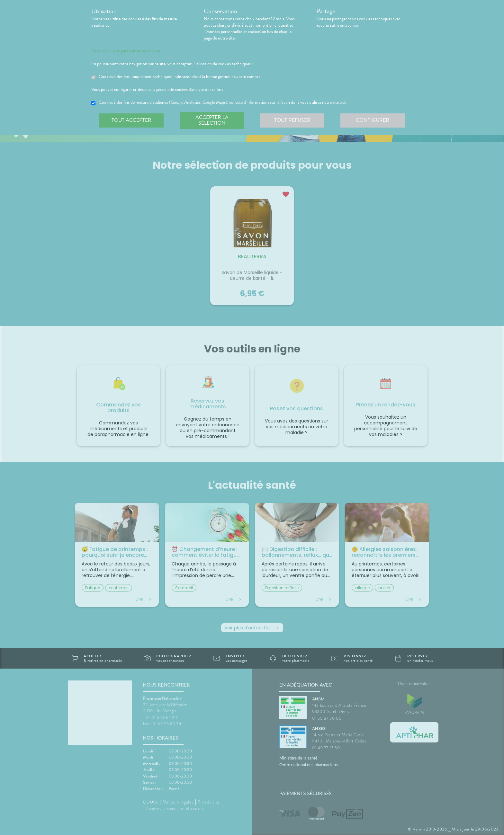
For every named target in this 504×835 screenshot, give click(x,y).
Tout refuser (292, 120)
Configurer (373, 120)
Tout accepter (131, 120)
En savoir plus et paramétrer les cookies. (126, 51)
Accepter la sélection (212, 120)
